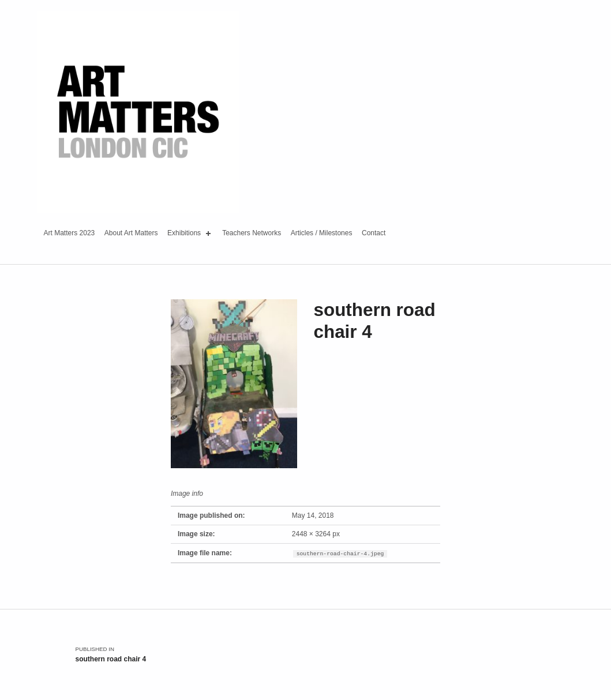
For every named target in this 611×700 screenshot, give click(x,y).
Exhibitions (190, 234)
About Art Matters (131, 233)
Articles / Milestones (322, 233)
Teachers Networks (252, 233)
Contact (374, 233)
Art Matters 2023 (70, 233)
